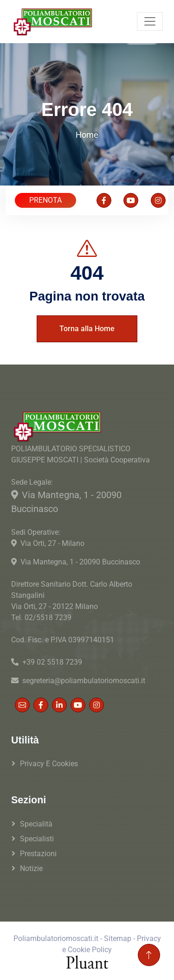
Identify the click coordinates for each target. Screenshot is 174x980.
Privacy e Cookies (49, 764)
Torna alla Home (87, 329)
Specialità (36, 824)
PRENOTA (45, 200)
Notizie (31, 868)
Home (87, 135)
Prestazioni (38, 854)
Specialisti (37, 839)
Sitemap (118, 938)
